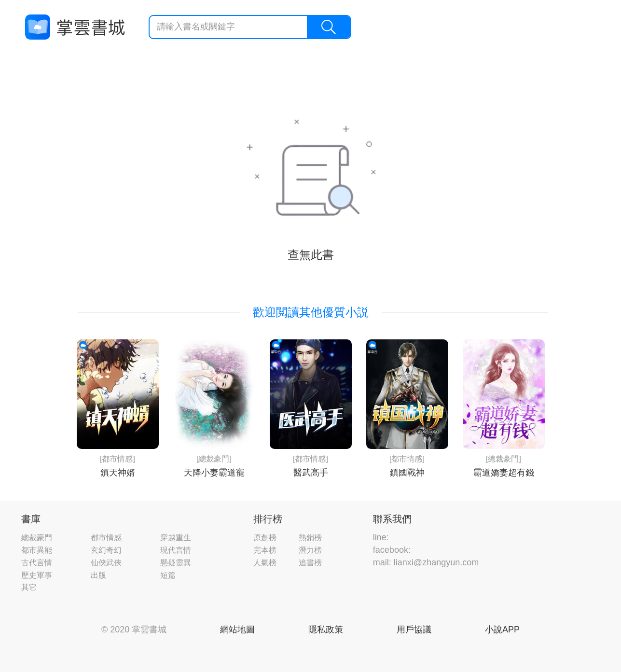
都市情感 (106, 538)
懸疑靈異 (176, 563)
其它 (29, 587)
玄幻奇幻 (106, 550)
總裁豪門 (37, 538)
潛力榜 (310, 550)
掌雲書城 (75, 27)
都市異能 (37, 550)
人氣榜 (265, 563)
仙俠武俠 (106, 563)
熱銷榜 (310, 538)
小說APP (502, 630)
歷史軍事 (37, 575)
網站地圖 (237, 630)
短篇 (168, 575)
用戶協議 (414, 630)
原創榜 (265, 538)
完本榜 (265, 550)
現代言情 (176, 550)
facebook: (392, 550)
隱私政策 (326, 630)
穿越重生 (176, 538)
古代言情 (37, 563)
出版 (98, 575)
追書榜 (310, 563)
